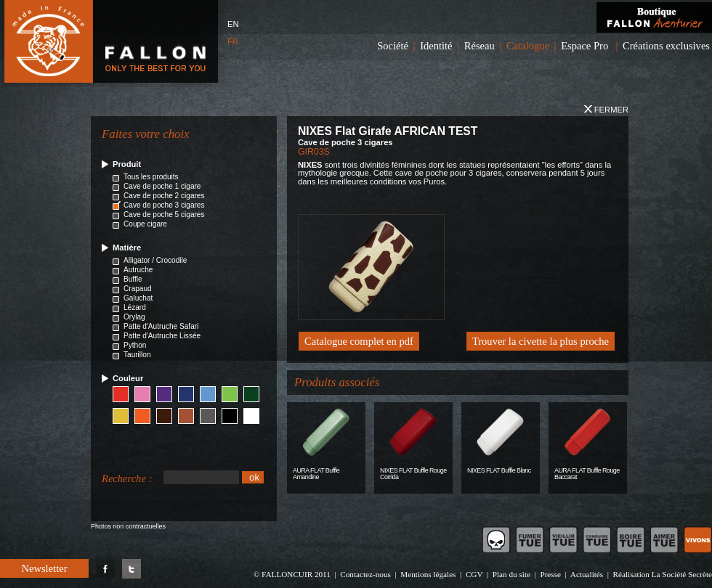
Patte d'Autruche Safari (161, 326)
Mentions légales (428, 574)
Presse (550, 574)
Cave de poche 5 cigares (164, 215)
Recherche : (127, 478)
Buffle (133, 279)
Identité (436, 46)
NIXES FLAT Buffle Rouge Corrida (413, 474)
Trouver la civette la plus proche (541, 341)
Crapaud (138, 289)
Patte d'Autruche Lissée (162, 336)
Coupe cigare (145, 224)
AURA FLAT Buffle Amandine (316, 474)
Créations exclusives (666, 46)
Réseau (480, 46)
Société (393, 46)
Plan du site (511, 574)
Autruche (138, 270)
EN (233, 24)
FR (233, 41)
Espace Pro (584, 46)
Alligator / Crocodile (155, 260)
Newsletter (44, 568)
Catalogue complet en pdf (359, 341)
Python (135, 345)
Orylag (134, 317)
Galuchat (138, 298)
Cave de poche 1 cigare (162, 186)
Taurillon (137, 355)
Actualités (587, 574)
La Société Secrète (682, 574)
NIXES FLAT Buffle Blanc (499, 470)
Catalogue (528, 46)
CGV (474, 574)
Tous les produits (151, 177)
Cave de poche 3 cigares (164, 205)
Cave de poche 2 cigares (164, 196)
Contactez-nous (365, 574)
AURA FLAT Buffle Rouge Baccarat (587, 474)
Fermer (606, 110)
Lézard (135, 307)
